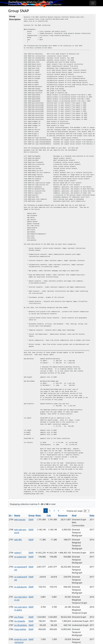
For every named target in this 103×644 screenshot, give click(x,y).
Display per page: (75, 511)
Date (92, 515)
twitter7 (18, 553)
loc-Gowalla (20, 621)
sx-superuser (20, 557)
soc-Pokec (19, 617)
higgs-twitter (20, 629)
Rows (38, 515)
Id (11, 515)
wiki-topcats (20, 520)
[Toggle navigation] (93, 3)
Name (17, 515)
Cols (49, 515)
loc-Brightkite (21, 625)
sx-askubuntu (21, 587)
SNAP (31, 520)
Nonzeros (63, 515)
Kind (74, 515)
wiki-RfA (18, 540)
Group (32, 515)
